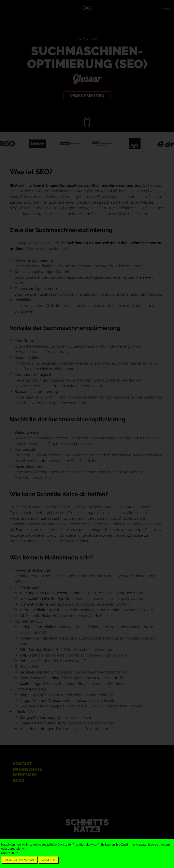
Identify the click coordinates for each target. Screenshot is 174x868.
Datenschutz (10, 853)
